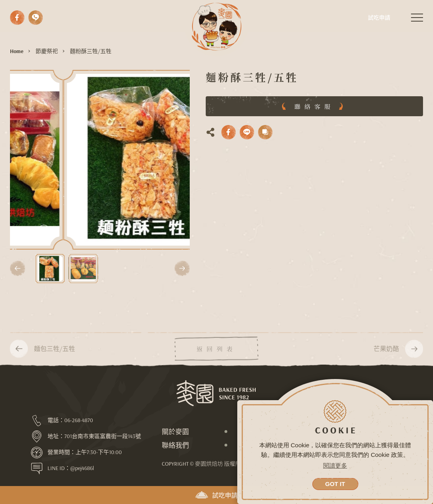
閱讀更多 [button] (335, 465)
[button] (18, 268)
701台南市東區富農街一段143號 (103, 436)
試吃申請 (216, 495)
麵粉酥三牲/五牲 (91, 51)
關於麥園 (175, 432)
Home (17, 51)
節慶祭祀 (47, 51)
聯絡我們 (175, 445)
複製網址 (265, 132)
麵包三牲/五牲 (55, 355)
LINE (247, 132)
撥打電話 (36, 18)
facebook (17, 18)
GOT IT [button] (335, 484)
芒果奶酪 (386, 355)
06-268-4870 (79, 420)
